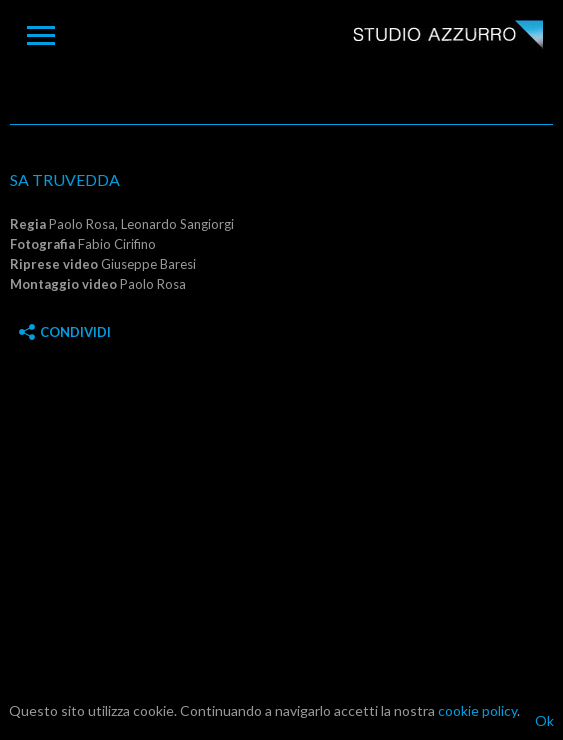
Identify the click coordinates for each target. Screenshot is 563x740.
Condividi (65, 332)
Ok (544, 720)
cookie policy (477, 710)
